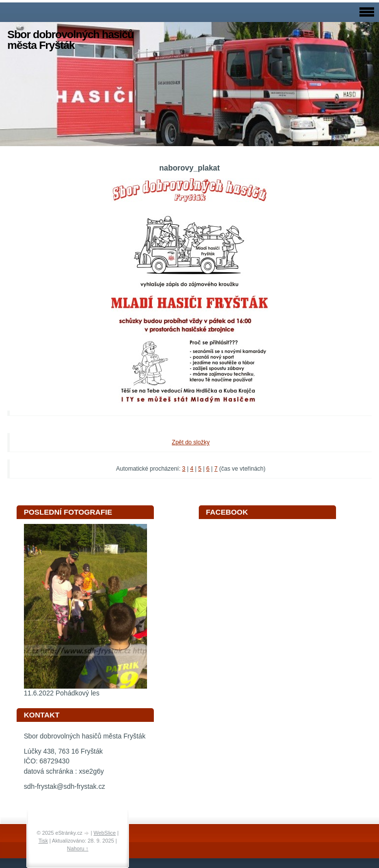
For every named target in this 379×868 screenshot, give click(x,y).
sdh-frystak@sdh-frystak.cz (65, 787)
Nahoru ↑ (78, 848)
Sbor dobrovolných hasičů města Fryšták (70, 40)
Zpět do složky (191, 442)
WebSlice (105, 833)
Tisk (43, 841)
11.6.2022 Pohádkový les (62, 693)
